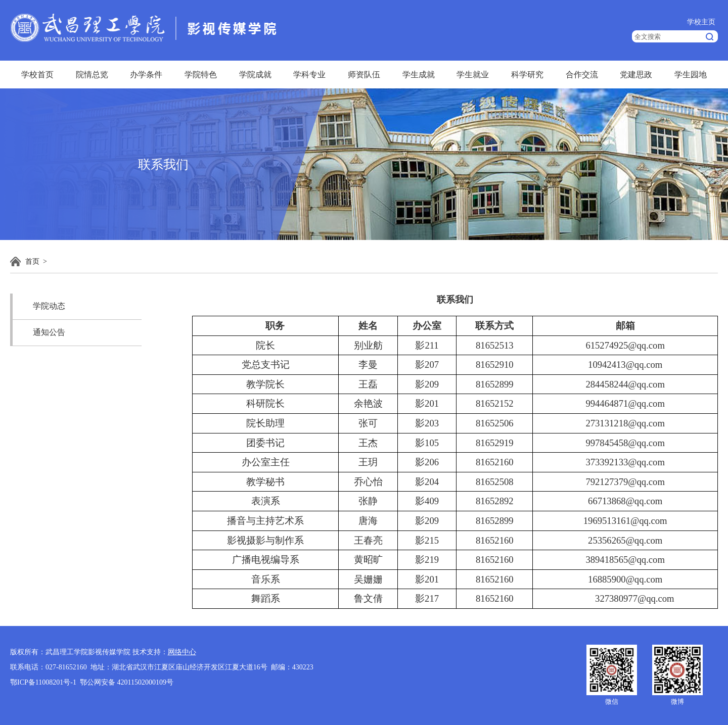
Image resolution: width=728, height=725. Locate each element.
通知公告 (49, 332)
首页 (32, 261)
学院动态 (49, 306)
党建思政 (636, 75)
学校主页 (701, 22)
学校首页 (37, 75)
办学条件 (146, 75)
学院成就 (255, 75)
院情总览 (92, 75)
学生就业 (473, 75)
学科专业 (309, 75)
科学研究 (527, 75)
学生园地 (691, 75)
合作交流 (582, 75)
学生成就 (419, 75)
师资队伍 (364, 75)
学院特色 (201, 75)
